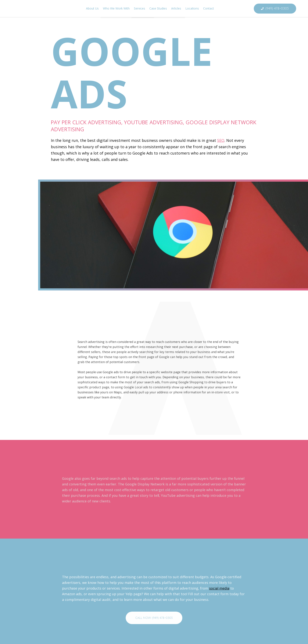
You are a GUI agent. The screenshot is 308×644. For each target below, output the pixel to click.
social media (182, 610)
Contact (209, 8)
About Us (92, 8)
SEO (221, 140)
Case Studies (158, 8)
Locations (192, 8)
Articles (176, 8)
